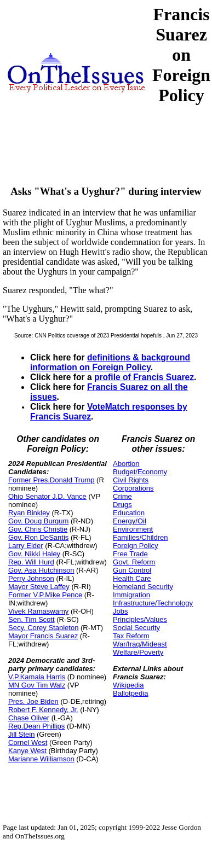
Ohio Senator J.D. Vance (47, 496)
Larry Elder (26, 546)
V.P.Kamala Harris (37, 677)
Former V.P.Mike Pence (45, 595)
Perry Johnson (31, 578)
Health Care (132, 578)
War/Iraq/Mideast (140, 644)
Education (129, 513)
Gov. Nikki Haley (34, 554)
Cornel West (28, 742)
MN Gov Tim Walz (37, 685)
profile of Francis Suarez (144, 377)
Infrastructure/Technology (153, 603)
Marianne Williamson (41, 759)
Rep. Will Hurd (31, 562)
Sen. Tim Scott (31, 619)
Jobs (120, 611)
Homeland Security (143, 587)
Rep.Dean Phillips (36, 726)
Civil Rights (131, 480)
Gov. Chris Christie (38, 529)
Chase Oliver (29, 718)
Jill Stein (21, 734)
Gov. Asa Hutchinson (41, 570)
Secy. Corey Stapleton (43, 628)
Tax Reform (131, 636)
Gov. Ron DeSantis (38, 537)
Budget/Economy (140, 472)
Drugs (122, 505)
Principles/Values (140, 619)
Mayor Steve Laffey (39, 587)
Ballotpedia (130, 693)
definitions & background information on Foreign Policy (110, 362)
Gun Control (132, 570)
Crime (122, 496)
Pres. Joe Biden (33, 701)
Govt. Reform (134, 562)
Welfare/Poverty (138, 652)
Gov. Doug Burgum (38, 521)
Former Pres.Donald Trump (51, 480)
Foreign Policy (135, 546)
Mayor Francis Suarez (43, 636)
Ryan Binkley (29, 513)
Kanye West (27, 751)
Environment (133, 529)
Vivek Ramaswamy (38, 611)
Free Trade (130, 554)
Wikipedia (128, 685)
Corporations (133, 488)
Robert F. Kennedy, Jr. (43, 710)
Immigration (131, 595)
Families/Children (140, 537)
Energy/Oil (130, 521)
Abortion (126, 464)
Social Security (136, 628)
